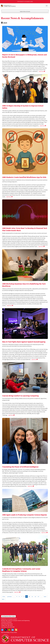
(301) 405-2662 (11, 627)
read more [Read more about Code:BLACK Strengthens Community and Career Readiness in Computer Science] (17, 592)
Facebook (2, 630)
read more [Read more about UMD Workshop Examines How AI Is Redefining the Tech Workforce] (10, 305)
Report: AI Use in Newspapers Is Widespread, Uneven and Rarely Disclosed (24, 56)
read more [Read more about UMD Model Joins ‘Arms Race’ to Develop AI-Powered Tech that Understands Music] (42, 246)
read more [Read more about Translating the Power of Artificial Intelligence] (31, 486)
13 (38, 597)
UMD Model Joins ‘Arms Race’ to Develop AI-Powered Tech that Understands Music (25, 229)
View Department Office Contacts (8, 616)
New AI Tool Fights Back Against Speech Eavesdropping (24, 342)
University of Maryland (25, 2)
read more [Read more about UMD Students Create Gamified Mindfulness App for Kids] (9, 197)
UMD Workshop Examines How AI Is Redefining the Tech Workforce (24, 285)
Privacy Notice (14, 632)
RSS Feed (16, 630)
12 (35, 597)
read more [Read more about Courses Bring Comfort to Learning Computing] (11, 415)
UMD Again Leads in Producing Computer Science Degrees (25, 515)
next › (45, 597)
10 (29, 597)
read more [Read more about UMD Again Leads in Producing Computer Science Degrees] (45, 533)
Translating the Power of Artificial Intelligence (20, 467)
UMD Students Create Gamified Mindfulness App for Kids (24, 177)
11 (32, 597)
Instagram (9, 630)
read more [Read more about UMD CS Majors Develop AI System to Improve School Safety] (43, 126)
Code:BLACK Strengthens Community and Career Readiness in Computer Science (21, 570)
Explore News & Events (25, 11)
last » (3, 599)
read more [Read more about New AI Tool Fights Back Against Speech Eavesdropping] (35, 359)
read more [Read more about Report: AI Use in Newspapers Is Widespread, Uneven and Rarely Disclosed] (42, 71)
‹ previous (9, 597)
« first (4, 597)
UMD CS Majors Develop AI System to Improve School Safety (23, 107)
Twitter (6, 630)
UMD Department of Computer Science (20, 6)
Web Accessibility (5, 632)
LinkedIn (13, 630)
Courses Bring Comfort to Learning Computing (20, 396)
